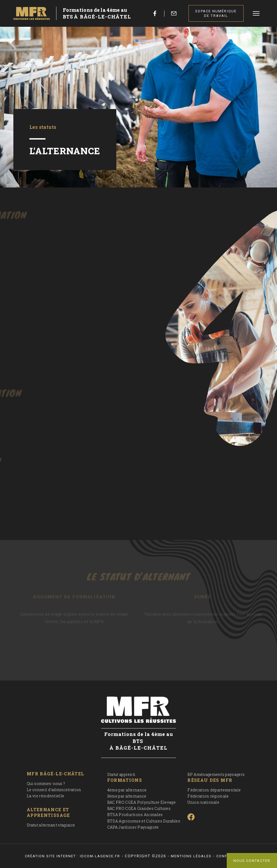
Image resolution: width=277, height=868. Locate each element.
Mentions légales (191, 856)
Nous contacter (252, 861)
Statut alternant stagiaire (51, 825)
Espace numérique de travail (216, 13)
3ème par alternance (127, 796)
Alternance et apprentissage (48, 812)
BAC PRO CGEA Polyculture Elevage (141, 802)
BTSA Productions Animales (135, 815)
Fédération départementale (214, 790)
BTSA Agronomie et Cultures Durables (144, 821)
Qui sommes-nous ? (46, 784)
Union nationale (203, 802)
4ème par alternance (127, 790)
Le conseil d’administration (54, 790)
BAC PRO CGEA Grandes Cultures (139, 808)
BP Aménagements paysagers (216, 774)
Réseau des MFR (210, 780)
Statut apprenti (121, 774)
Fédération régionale (208, 796)
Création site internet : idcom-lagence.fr (72, 856)
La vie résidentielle (45, 796)
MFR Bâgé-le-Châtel (55, 774)
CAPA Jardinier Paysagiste (133, 827)
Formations (125, 780)
